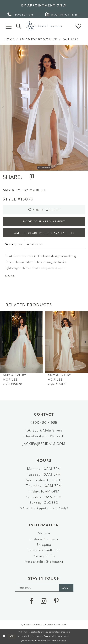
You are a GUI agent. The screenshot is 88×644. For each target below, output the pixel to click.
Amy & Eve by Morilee (38, 39)
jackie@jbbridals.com (44, 444)
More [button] (10, 276)
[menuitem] (21, 15)
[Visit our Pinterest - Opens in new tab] (56, 601)
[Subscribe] (66, 588)
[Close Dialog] (4, 636)
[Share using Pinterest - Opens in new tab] (32, 177)
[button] (9, 26)
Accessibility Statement (44, 562)
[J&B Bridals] (44, 26)
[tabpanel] (44, 108)
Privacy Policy (44, 556)
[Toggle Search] (19, 26)
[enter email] (44, 588)
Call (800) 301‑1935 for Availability (44, 233)
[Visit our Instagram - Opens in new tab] (44, 601)
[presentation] (22, 342)
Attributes (35, 244)
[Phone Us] (21, 15)
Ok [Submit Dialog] (12, 636)
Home (9, 39)
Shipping (44, 545)
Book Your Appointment (44, 222)
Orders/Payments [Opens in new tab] (44, 539)
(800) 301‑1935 (44, 423)
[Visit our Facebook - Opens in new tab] (31, 601)
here (64, 641)
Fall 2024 (70, 39)
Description (14, 244)
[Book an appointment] (63, 15)
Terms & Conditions (44, 550)
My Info (44, 533)
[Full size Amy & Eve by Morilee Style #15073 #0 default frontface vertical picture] (44, 108)
